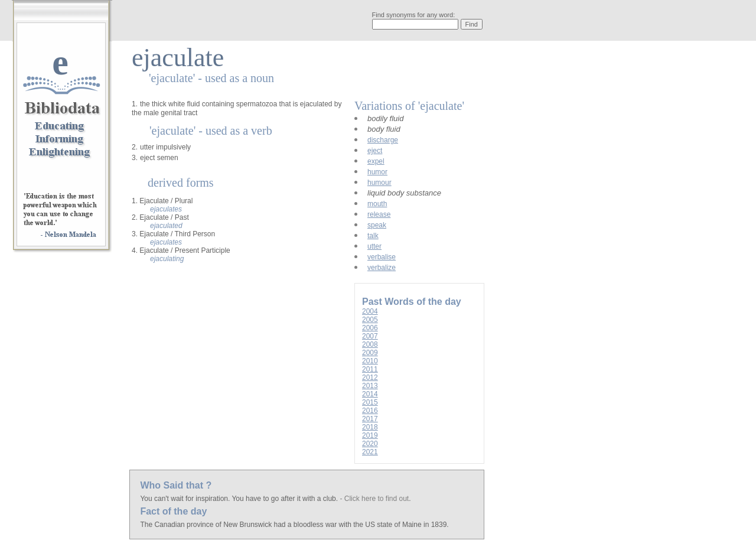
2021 (370, 452)
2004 (370, 311)
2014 (370, 394)
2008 (370, 344)
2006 (370, 328)
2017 (370, 419)
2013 (370, 386)
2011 (370, 369)
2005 (370, 320)
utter (374, 246)
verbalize (382, 268)
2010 (370, 361)
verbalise (382, 257)
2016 (370, 411)
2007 (370, 336)
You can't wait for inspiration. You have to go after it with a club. (240, 499)
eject (375, 151)
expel (376, 161)
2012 (370, 377)
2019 (370, 435)
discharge (383, 140)
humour (379, 183)
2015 (370, 402)
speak (377, 225)
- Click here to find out (374, 499)
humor (377, 172)
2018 (370, 427)
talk (373, 236)
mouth (377, 204)
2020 (370, 444)
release (379, 214)
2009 (370, 353)
